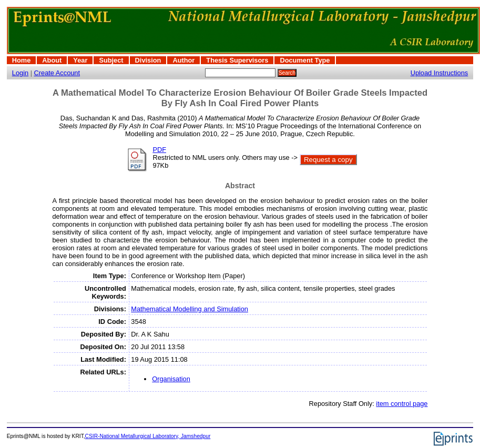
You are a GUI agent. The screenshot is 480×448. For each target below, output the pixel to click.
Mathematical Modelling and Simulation (190, 309)
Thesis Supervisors (237, 60)
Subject (111, 60)
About (52, 60)
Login (20, 73)
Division (148, 60)
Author (183, 60)
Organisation (171, 379)
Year (80, 60)
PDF (159, 150)
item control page (402, 404)
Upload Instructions (440, 73)
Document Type (305, 60)
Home (22, 60)
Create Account (57, 73)
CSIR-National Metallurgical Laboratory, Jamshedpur (148, 436)
